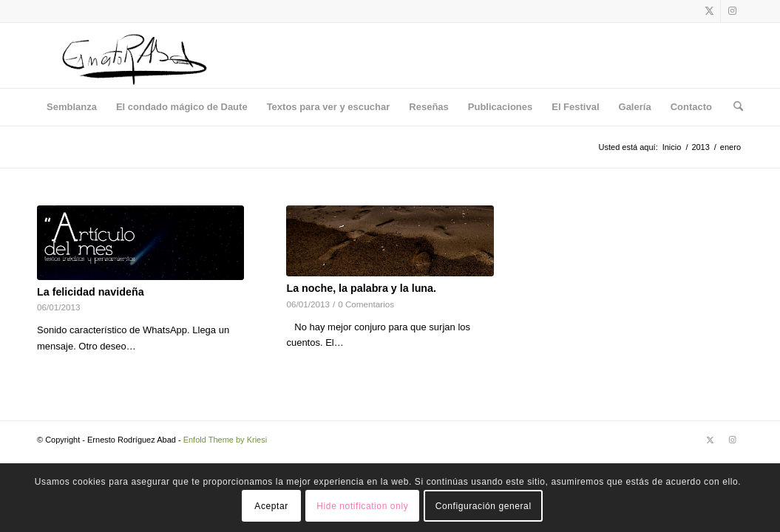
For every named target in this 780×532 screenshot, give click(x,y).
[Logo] (134, 55)
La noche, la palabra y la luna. (361, 288)
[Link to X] (709, 11)
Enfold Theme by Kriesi (225, 440)
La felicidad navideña (91, 292)
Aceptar (271, 506)
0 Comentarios (366, 304)
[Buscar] (733, 107)
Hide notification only (362, 506)
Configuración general (484, 506)
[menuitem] (72, 107)
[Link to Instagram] (732, 11)
